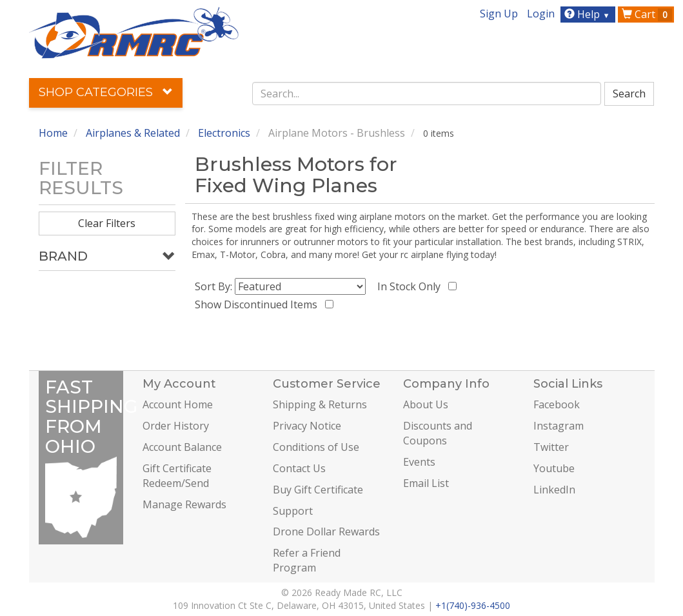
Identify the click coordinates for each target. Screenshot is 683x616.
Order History (176, 426)
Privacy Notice (307, 426)
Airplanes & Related (133, 133)
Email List (426, 483)
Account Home (178, 404)
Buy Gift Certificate (318, 490)
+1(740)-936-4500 (473, 605)
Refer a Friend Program (307, 560)
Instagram (559, 426)
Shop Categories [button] (106, 92)
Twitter (551, 447)
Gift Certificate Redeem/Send (177, 476)
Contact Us (299, 468)
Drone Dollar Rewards (326, 532)
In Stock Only (411, 286)
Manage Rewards (184, 504)
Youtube (554, 468)
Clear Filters (107, 223)
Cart (647, 14)
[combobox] (427, 94)
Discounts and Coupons (438, 433)
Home (53, 133)
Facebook (557, 404)
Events (419, 462)
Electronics (224, 133)
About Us (426, 404)
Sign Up (499, 14)
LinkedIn (554, 490)
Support (293, 511)
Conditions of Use (316, 447)
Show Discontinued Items (259, 304)
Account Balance (182, 447)
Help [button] (589, 14)
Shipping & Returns (320, 404)
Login (541, 14)
